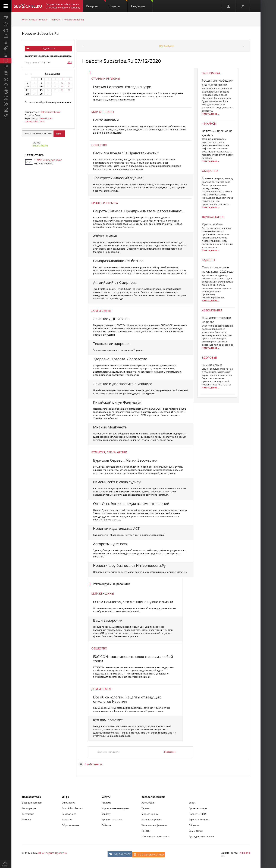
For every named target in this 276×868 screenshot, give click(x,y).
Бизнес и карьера (105, 203)
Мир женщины (103, 112)
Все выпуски (167, 46)
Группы (118, 4)
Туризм (146, 808)
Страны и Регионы (199, 820)
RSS (70, 62)
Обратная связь (71, 825)
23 (41, 90)
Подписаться (48, 49)
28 (27, 94)
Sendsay (106, 814)
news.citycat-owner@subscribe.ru (39, 120)
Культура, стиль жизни (109, 452)
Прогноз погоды (198, 808)
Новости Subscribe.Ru (40, 33)
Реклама (106, 803)
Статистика (34, 155)
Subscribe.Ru (40, 145)
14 (27, 86)
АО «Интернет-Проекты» (52, 853)
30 (41, 94)
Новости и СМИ (197, 814)
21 (27, 90)
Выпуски (96, 4)
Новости (56, 20)
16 (41, 86)
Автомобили (148, 803)
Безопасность (69, 814)
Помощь (27, 820)
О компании (69, 803)
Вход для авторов (32, 803)
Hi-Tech (146, 831)
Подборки (142, 4)
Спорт (192, 803)
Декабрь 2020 (53, 74)
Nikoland (245, 853)
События (106, 825)
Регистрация (29, 808)
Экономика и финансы (154, 825)
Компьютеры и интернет (35, 20)
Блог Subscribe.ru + (73, 808)
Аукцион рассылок (112, 820)
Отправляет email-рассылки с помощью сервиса (63, 6)
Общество (99, 145)
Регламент (28, 814)
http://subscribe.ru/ (51, 112)
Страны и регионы (106, 79)
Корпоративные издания (115, 808)
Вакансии (67, 820)
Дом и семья (101, 311)
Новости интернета (74, 20)
